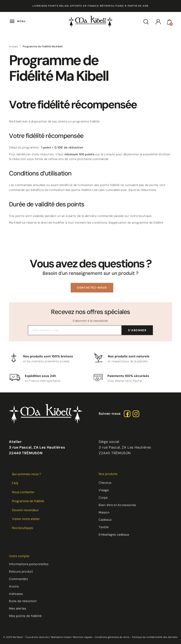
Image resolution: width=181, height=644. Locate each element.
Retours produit (21, 572)
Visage (104, 490)
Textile (104, 527)
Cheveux (105, 483)
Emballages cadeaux (114, 535)
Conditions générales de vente (112, 637)
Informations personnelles (29, 564)
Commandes (18, 579)
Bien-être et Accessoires (117, 505)
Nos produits (108, 474)
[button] (92, 288)
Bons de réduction (23, 601)
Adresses (16, 594)
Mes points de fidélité (25, 616)
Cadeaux (105, 520)
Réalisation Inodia (61, 637)
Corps (103, 498)
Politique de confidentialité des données (155, 637)
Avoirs (14, 586)
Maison (104, 512)
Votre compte (19, 556)
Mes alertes (18, 608)
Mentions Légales (83, 637)
